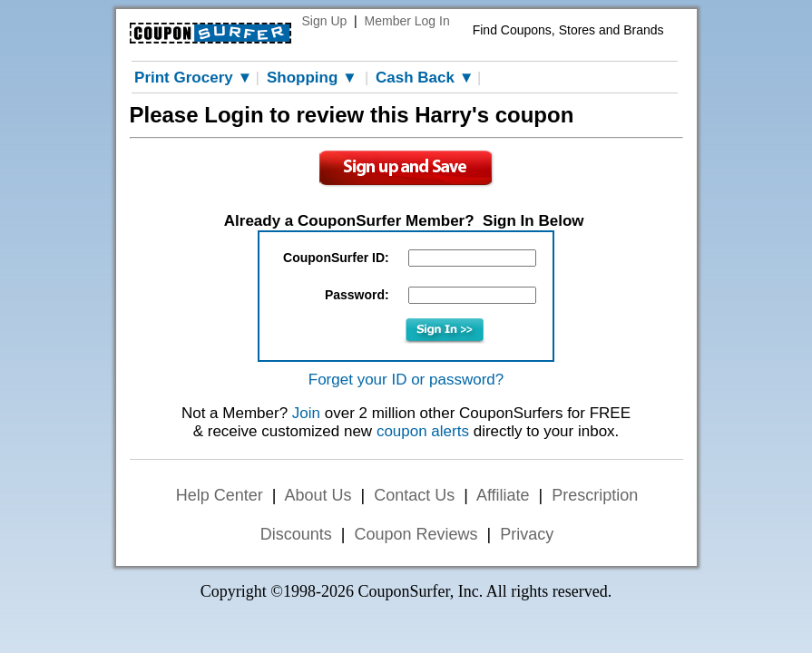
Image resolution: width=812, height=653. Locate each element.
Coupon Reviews (416, 534)
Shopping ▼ (312, 78)
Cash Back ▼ (425, 78)
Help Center (220, 495)
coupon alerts (423, 431)
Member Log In (407, 21)
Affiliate (503, 495)
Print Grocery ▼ (193, 78)
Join (306, 413)
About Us (318, 495)
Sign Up (325, 21)
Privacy (527, 534)
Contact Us (414, 495)
